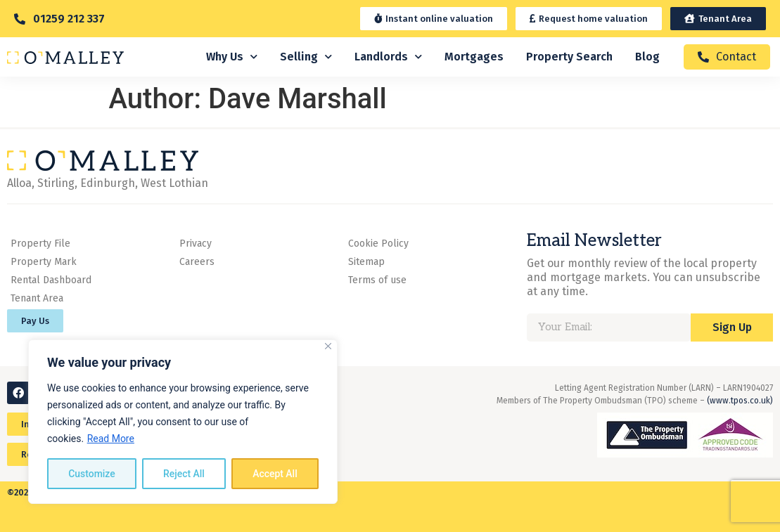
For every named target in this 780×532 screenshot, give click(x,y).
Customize (92, 474)
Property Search (569, 57)
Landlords (388, 57)
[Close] (328, 346)
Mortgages (474, 57)
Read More (111, 439)
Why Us (232, 57)
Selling (306, 57)
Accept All (275, 474)
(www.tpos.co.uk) (740, 401)
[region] (183, 422)
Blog (647, 57)
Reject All (184, 474)
